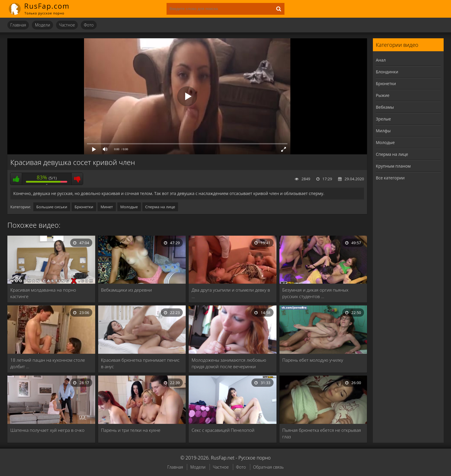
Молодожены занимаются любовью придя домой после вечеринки (229, 363)
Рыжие (383, 95)
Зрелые (383, 119)
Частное (67, 25)
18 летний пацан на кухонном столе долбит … (48, 363)
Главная (18, 25)
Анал (381, 60)
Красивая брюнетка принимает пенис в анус (140, 363)
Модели (42, 25)
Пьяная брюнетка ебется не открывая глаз (322, 433)
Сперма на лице (160, 207)
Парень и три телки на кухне (131, 430)
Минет (107, 207)
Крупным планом (393, 166)
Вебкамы (385, 107)
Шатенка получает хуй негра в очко (47, 430)
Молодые (129, 207)
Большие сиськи (52, 207)
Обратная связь (269, 467)
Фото (89, 25)
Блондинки (387, 72)
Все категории (390, 178)
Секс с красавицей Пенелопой (223, 430)
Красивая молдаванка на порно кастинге (43, 293)
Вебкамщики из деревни (127, 290)
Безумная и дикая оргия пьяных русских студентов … (316, 293)
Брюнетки (84, 207)
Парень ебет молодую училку (313, 360)
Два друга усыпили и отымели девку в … (231, 293)
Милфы (383, 131)
